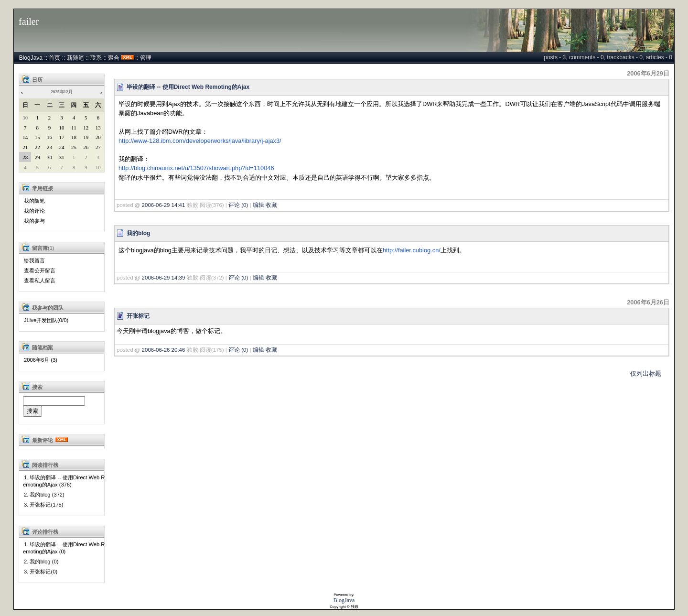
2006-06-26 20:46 (164, 350)
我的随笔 (34, 201)
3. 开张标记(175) (44, 505)
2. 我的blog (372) (44, 495)
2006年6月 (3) (41, 360)
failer (29, 22)
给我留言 (34, 260)
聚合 (114, 58)
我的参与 (34, 221)
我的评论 (34, 211)
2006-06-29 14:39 (164, 278)
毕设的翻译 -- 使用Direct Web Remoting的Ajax (188, 87)
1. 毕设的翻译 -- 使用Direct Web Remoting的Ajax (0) (64, 548)
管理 (146, 58)
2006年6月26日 (648, 302)
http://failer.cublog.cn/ (412, 250)
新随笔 (75, 58)
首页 (54, 58)
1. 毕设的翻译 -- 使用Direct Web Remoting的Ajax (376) (64, 481)
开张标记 (138, 316)
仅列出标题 (646, 373)
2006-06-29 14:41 (164, 205)
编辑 (258, 205)
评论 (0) (238, 205)
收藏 (271, 205)
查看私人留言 (40, 281)
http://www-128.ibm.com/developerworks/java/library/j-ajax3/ (200, 141)
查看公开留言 (40, 270)
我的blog (138, 233)
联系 (96, 58)
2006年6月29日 (648, 73)
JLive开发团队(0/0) (46, 320)
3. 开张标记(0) (41, 572)
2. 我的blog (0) (41, 562)
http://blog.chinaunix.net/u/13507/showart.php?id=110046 (196, 168)
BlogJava (31, 58)
